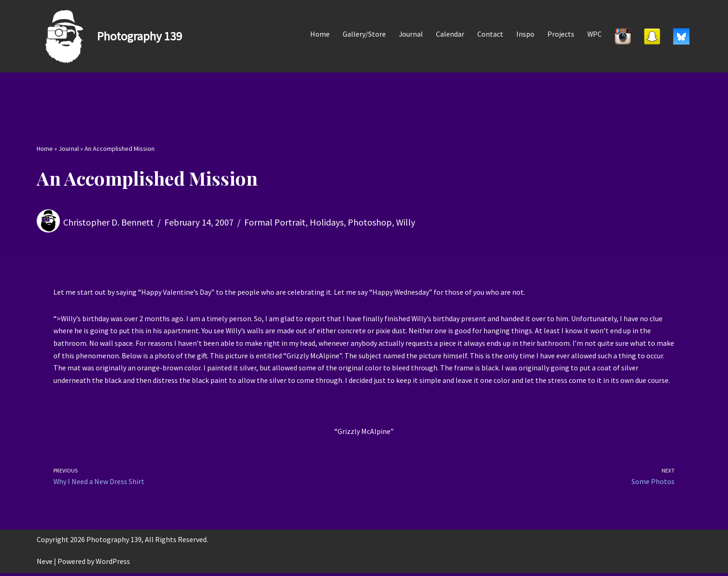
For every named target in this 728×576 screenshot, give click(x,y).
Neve (45, 564)
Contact (490, 34)
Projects (560, 34)
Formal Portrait (275, 222)
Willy (406, 222)
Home (319, 34)
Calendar (450, 34)
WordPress (113, 564)
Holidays (327, 222)
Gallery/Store (363, 34)
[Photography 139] (109, 36)
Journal (410, 34)
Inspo (525, 34)
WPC (594, 34)
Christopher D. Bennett (108, 222)
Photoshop (370, 222)
